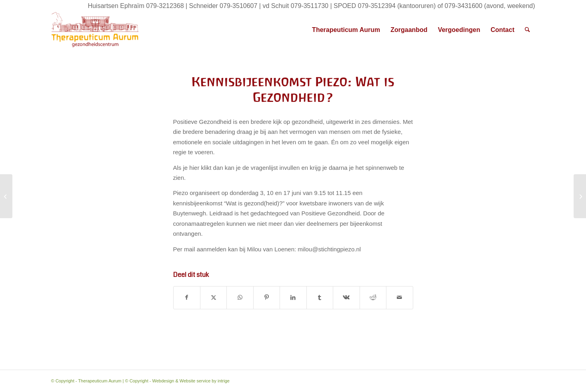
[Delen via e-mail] (400, 298)
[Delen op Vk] (346, 298)
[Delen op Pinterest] (267, 298)
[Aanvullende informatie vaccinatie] (6, 196)
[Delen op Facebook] (187, 298)
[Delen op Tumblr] (320, 298)
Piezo (181, 193)
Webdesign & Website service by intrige (191, 381)
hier (194, 168)
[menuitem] (346, 30)
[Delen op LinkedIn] (293, 298)
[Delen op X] (213, 298)
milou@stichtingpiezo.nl (329, 249)
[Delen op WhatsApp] (240, 298)
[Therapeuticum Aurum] (95, 30)
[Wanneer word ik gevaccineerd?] (580, 196)
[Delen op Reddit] (373, 298)
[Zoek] (527, 30)
